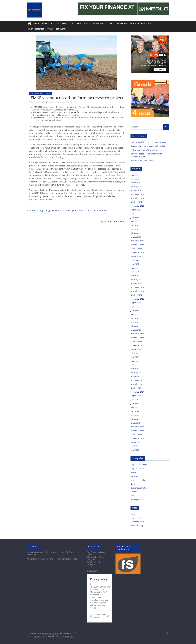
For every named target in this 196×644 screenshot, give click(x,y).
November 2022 (137, 338)
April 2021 (135, 411)
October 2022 (136, 341)
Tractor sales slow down (113, 222)
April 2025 (135, 225)
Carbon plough (65, 102)
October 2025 (136, 202)
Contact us (61, 29)
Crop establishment (94, 24)
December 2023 (137, 287)
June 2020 (135, 450)
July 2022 (134, 353)
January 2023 (136, 330)
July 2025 (134, 214)
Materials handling (72, 24)
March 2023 (135, 322)
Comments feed (137, 522)
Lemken (74, 102)
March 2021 (135, 415)
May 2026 (134, 175)
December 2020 (137, 427)
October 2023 (136, 295)
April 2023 (135, 318)
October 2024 (136, 249)
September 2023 (137, 299)
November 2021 (137, 384)
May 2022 (134, 361)
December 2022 (137, 334)
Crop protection (36, 29)
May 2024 (134, 268)
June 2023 (135, 311)
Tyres (50, 29)
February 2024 (136, 280)
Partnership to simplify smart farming (147, 150)
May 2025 (134, 221)
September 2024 (137, 252)
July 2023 (134, 307)
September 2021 (137, 392)
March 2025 (135, 229)
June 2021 (135, 403)
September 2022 (137, 345)
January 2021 (136, 423)
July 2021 (134, 400)
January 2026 (136, 190)
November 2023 (137, 291)
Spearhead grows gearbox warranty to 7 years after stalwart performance (67, 210)
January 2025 (136, 237)
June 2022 (135, 357)
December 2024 (137, 241)
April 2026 (135, 179)
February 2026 (136, 187)
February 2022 (136, 372)
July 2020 (134, 446)
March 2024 (135, 276)
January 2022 (136, 376)
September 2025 (137, 206)
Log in (133, 514)
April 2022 (135, 365)
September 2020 (137, 438)
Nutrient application (141, 24)
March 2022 (135, 369)
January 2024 (136, 283)
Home (37, 24)
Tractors (55, 24)
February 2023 (136, 326)
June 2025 (135, 218)
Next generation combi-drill (142, 160)
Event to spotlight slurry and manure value (149, 142)
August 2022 (136, 349)
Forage (110, 24)
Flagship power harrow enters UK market (148, 146)
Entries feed (136, 518)
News (45, 24)
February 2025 (136, 233)
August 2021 (136, 396)
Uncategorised (137, 499)
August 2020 (136, 442)
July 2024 (134, 260)
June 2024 (135, 264)
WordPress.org (137, 526)
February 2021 (136, 419)
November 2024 (137, 245)
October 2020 (136, 434)
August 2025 (136, 210)
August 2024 (136, 256)
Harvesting (122, 24)
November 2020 (137, 431)
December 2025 (137, 194)
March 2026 (135, 183)
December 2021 (137, 380)
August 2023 (136, 303)
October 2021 (136, 388)
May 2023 (134, 314)
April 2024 (135, 272)
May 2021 (134, 407)
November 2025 (137, 198)
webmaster (52, 102)
